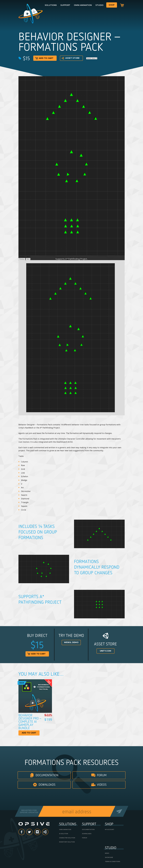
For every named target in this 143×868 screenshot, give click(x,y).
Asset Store (71, 58)
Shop (112, 5)
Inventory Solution (67, 842)
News (107, 853)
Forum (102, 775)
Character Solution (67, 838)
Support (65, 5)
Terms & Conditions (113, 862)
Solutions (51, 5)
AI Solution (64, 834)
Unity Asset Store (45, 833)
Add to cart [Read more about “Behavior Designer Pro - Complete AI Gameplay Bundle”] (29, 733)
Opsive (31, 14)
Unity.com (106, 651)
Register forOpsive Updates (29, 811)
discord (40, 832)
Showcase (109, 857)
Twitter (32, 832)
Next (28, 259)
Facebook (25, 832)
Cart (122, 5)
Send (119, 811)
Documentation (47, 775)
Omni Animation (83, 5)
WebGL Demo (71, 642)
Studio (99, 5)
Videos (102, 784)
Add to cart (44, 58)
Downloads (47, 784)
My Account (110, 829)
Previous (22, 259)
